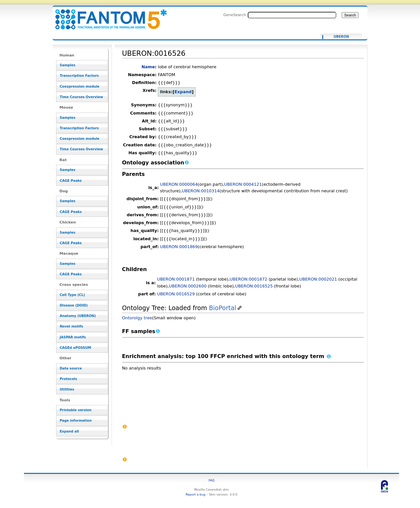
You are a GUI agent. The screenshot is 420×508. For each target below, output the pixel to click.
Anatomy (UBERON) (78, 316)
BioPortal (223, 308)
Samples (68, 65)
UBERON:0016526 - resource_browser (107, 16)
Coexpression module (80, 86)
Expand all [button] (69, 431)
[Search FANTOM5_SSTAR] (292, 15)
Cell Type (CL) (72, 295)
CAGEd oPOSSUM (75, 348)
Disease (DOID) (74, 305)
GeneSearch (235, 15)
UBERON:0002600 (188, 286)
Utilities (67, 389)
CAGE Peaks (71, 181)
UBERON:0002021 (318, 279)
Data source (71, 368)
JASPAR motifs (73, 337)
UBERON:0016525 (254, 286)
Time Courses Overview (81, 97)
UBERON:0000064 (179, 184)
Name (148, 67)
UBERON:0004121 (243, 184)
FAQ (212, 480)
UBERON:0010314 (201, 191)
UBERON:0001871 (176, 279)
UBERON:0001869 (179, 247)
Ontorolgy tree (137, 318)
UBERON (341, 37)
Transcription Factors (79, 76)
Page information (76, 421)
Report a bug (196, 494)
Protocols (68, 379)
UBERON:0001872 (249, 279)
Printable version (76, 410)
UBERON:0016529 (176, 294)
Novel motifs (71, 326)
